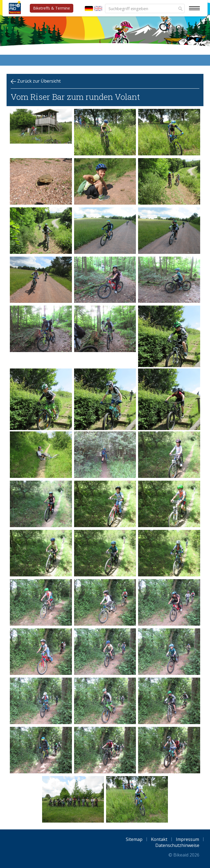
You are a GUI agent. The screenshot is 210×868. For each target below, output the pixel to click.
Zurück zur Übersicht (36, 81)
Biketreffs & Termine (52, 8)
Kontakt (159, 839)
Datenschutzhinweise (177, 845)
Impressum (187, 839)
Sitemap (134, 839)
